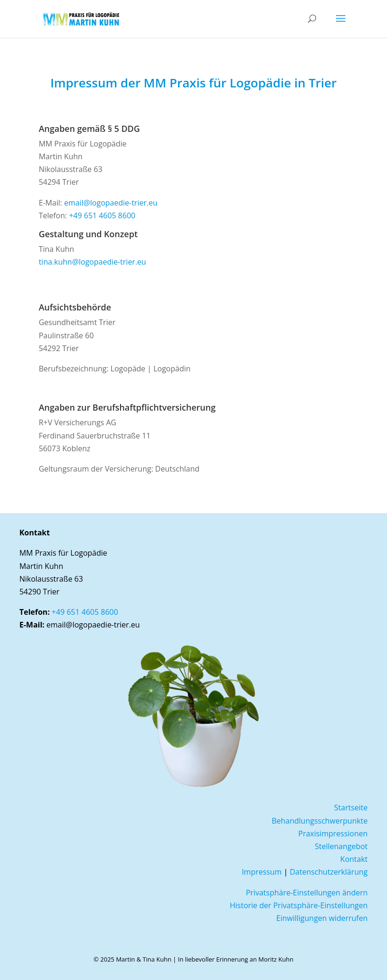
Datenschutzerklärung (329, 872)
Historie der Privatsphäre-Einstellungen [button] (299, 905)
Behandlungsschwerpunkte (320, 821)
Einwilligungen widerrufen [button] (322, 918)
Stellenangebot (341, 846)
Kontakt (354, 859)
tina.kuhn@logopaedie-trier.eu (92, 262)
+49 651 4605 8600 (102, 215)
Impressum (262, 872)
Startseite (351, 808)
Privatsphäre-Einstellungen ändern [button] (307, 893)
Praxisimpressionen (333, 834)
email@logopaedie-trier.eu (111, 203)
